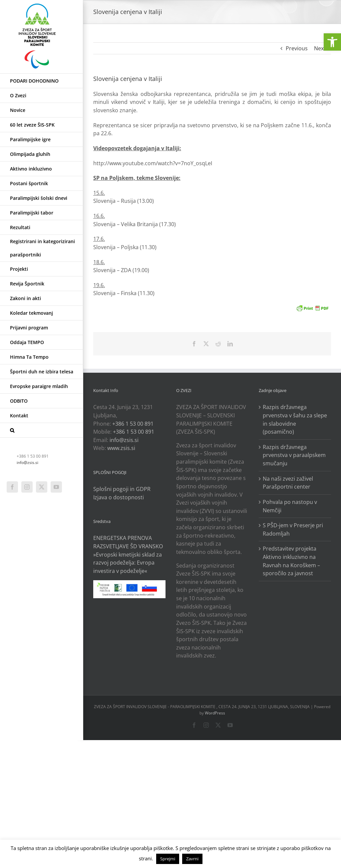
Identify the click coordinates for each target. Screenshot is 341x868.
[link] (332, 42)
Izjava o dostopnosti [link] (119, 497)
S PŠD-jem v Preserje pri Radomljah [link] (293, 529)
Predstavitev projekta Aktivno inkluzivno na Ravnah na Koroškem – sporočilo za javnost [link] (291, 561)
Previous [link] (297, 48)
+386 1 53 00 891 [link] (133, 424)
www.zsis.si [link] (121, 448)
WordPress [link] (215, 713)
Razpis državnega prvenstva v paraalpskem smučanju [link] (294, 455)
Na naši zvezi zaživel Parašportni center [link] (288, 483)
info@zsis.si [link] (27, 462)
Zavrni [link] (192, 859)
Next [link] (320, 48)
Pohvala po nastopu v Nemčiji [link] (290, 506)
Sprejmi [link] (168, 859)
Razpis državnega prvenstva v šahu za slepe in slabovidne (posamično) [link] (295, 419)
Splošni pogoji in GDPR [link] (122, 489)
